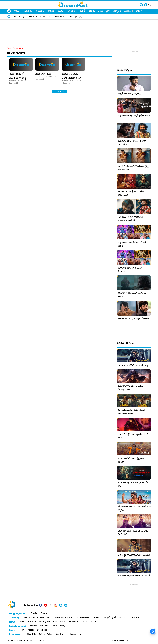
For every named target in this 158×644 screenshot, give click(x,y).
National (74, 622)
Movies (34, 626)
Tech (22, 630)
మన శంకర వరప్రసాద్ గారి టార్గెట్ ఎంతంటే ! (134, 577)
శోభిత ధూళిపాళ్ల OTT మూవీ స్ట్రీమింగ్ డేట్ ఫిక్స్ (133, 484)
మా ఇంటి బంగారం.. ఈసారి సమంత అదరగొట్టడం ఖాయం (131, 412)
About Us (31, 634)
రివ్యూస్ (92, 11)
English (138, 11)
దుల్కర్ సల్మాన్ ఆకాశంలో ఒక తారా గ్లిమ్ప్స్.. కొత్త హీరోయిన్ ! (134, 168)
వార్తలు (17, 11)
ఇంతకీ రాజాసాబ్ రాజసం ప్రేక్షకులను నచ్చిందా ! (131, 460)
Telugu (45, 613)
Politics (94, 622)
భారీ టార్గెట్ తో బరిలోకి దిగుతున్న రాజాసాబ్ (134, 555)
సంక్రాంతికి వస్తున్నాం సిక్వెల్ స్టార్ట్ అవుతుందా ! (134, 117)
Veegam (124, 640)
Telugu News (12, 48)
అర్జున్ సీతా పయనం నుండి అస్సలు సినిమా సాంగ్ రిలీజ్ (133, 533)
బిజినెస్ (128, 11)
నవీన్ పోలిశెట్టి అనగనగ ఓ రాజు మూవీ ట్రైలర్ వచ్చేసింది (134, 508)
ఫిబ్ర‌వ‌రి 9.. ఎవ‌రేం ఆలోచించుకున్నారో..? (71, 76)
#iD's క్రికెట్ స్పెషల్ (76, 17)
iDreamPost (45, 617)
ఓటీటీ (83, 11)
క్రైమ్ (108, 11)
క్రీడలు (101, 11)
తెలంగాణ (40, 11)
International (60, 622)
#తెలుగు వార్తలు (20, 17)
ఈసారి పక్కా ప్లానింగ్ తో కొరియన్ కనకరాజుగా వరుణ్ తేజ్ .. (130, 219)
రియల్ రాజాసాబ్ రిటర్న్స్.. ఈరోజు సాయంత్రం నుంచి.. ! (131, 388)
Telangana (44, 622)
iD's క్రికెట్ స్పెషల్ (109, 617)
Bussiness (42, 630)
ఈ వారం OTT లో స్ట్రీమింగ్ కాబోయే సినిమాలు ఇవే (131, 193)
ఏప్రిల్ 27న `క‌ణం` (44, 74)
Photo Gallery (58, 626)
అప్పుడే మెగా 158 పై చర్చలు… (130, 93)
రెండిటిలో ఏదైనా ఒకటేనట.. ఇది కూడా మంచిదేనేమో (132, 143)
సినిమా (61, 11)
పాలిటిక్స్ (51, 11)
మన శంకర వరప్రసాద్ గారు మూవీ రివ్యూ (133, 365)
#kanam (16, 53)
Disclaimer (76, 634)
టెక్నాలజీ (117, 11)
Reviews (44, 626)
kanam (22, 48)
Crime (84, 622)
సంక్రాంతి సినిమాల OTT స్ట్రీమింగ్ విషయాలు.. (130, 269)
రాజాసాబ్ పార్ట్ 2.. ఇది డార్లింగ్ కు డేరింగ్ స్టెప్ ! (133, 436)
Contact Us (62, 634)
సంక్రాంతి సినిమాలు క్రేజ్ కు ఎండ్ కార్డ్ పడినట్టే (132, 244)
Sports (31, 630)
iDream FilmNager (64, 617)
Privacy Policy (46, 634)
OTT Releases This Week (88, 617)
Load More (60, 91)
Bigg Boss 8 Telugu (128, 617)
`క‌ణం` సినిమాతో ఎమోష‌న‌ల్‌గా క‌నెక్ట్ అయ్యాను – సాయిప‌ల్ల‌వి (20, 78)
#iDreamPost (60, 17)
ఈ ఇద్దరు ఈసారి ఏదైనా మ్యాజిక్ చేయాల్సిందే (134, 318)
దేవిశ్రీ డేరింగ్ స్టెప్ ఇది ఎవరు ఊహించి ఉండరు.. (132, 295)
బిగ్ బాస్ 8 (72, 11)
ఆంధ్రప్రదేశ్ (28, 11)
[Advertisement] (79, 33)
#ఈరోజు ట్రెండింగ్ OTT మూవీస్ (40, 17)
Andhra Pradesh (28, 622)
